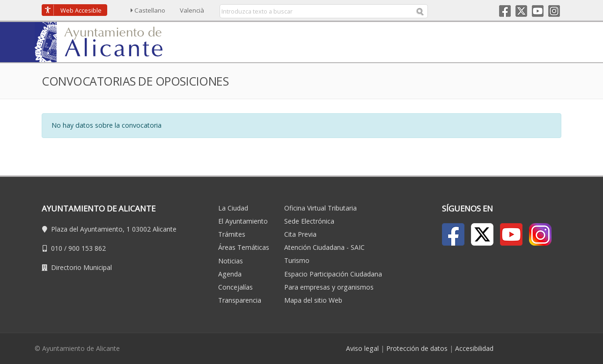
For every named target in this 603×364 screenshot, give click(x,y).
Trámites (232, 234)
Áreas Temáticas (244, 247)
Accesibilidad (474, 348)
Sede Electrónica (309, 221)
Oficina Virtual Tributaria (320, 208)
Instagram (554, 11)
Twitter (521, 11)
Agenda (230, 274)
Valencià (192, 10)
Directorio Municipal (81, 267)
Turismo (297, 260)
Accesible (81, 10)
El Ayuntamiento (243, 221)
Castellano (148, 10)
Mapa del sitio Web (313, 300)
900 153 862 (87, 248)
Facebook (505, 11)
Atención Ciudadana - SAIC (324, 247)
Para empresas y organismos (329, 287)
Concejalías (235, 287)
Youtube (538, 11)
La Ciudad (233, 208)
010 (57, 248)
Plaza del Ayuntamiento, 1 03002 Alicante (114, 229)
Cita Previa (300, 234)
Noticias (231, 261)
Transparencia (240, 300)
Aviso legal (362, 348)
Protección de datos (417, 348)
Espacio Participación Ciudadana (333, 274)
